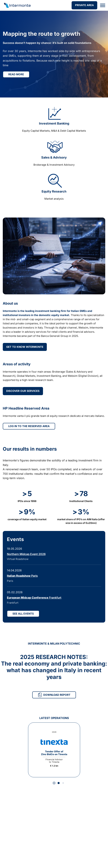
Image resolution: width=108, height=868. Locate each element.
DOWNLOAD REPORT (54, 695)
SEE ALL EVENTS (23, 614)
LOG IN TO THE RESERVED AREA (29, 426)
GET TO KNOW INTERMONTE (25, 347)
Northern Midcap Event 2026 (26, 554)
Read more (16, 74)
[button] (54, 783)
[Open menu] (103, 5)
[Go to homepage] (17, 5)
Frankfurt (34, 598)
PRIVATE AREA (84, 5)
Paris (22, 576)
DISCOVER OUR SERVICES (23, 391)
